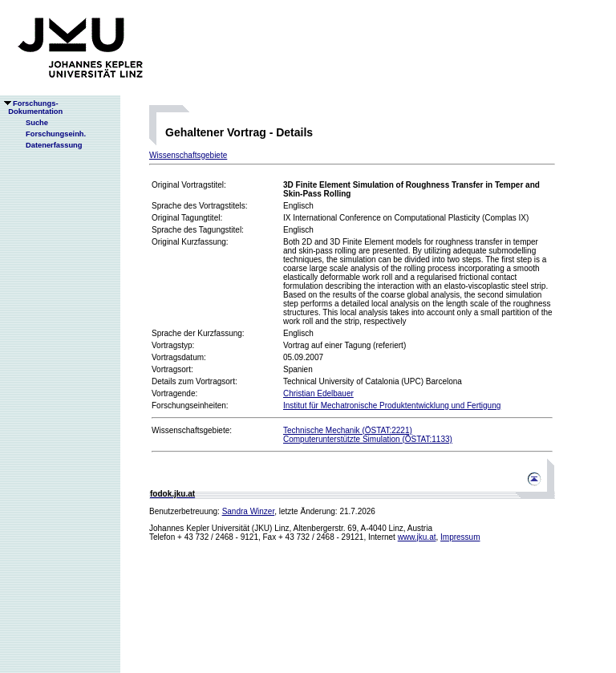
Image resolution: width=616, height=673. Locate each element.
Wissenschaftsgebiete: (192, 430)
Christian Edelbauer (318, 393)
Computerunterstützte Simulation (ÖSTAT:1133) (368, 439)
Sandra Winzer (249, 511)
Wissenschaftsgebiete (188, 155)
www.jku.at (417, 537)
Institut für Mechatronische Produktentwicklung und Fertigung (392, 405)
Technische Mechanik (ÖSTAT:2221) (348, 430)
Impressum (460, 537)
